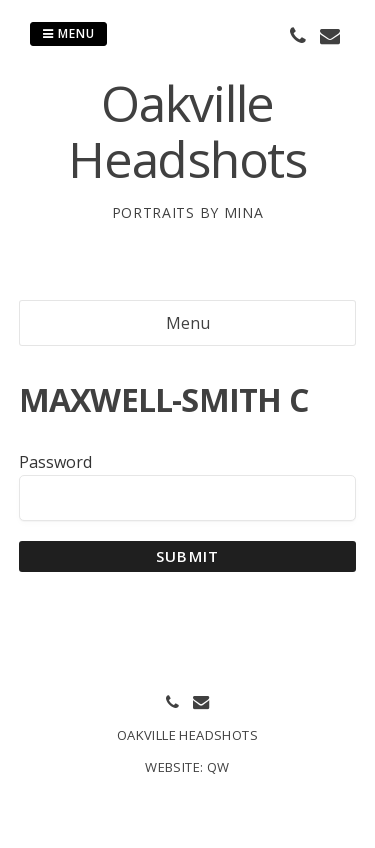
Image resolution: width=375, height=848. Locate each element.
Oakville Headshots (187, 131)
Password (55, 462)
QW (218, 767)
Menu (68, 33)
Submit (187, 556)
